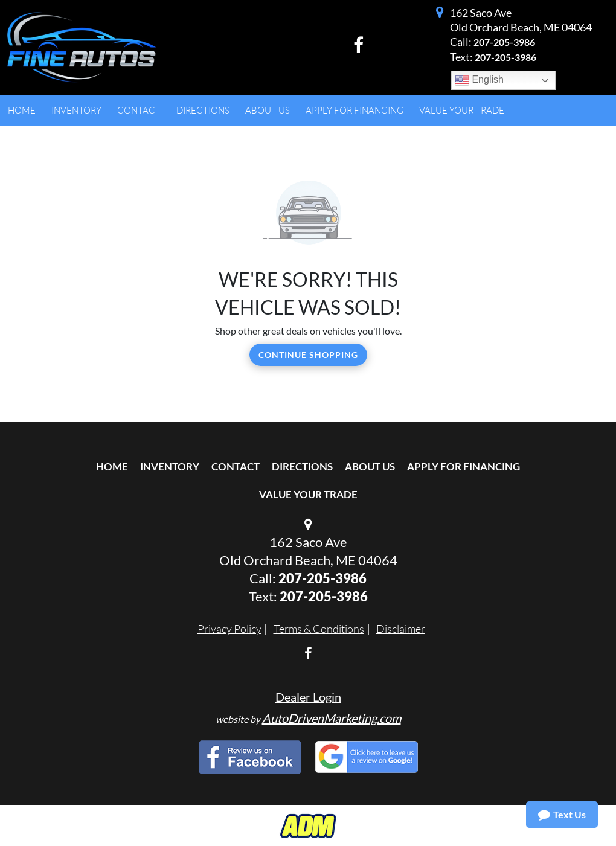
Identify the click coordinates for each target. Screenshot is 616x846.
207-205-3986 (504, 42)
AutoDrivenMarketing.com (332, 718)
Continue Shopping (308, 355)
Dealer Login (308, 697)
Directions (302, 466)
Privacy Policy (229, 629)
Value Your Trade (308, 494)
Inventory (170, 466)
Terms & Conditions (319, 629)
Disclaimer (401, 629)
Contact (236, 466)
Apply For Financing (464, 466)
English (479, 80)
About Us (370, 466)
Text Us (562, 815)
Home (112, 466)
